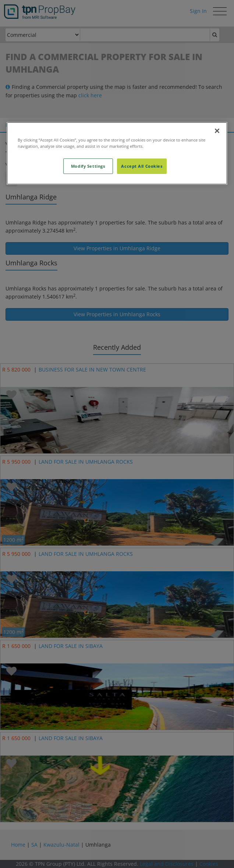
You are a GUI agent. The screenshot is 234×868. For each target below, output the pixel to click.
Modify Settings (88, 166)
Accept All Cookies (142, 166)
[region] (117, 153)
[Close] (217, 131)
